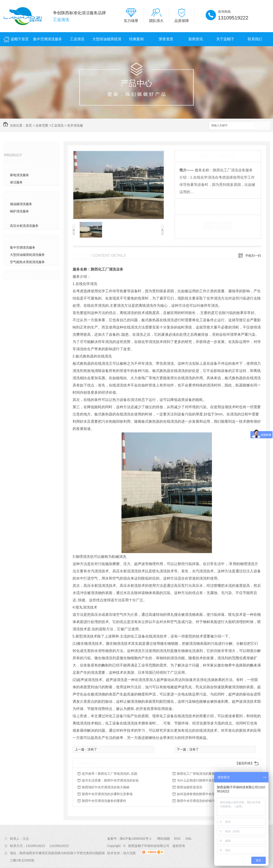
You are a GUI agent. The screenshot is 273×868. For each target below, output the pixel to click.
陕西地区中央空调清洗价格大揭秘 (106, 787)
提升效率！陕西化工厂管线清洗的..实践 (110, 774)
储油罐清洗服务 (21, 204)
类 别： (187, 205)
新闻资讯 (196, 39)
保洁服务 (16, 182)
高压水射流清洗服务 (24, 226)
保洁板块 (18, 166)
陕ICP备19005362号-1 (136, 839)
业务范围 (42, 125)
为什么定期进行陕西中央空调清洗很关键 (205, 780)
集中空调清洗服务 (47, 39)
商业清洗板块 (22, 239)
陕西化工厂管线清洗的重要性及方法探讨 (205, 774)
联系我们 (255, 39)
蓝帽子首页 (20, 39)
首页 (29, 125)
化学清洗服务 (19, 218)
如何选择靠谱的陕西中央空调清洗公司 (204, 794)
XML (189, 839)
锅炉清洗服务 (19, 211)
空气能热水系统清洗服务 (27, 262)
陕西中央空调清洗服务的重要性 (104, 801)
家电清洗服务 (19, 175)
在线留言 (218, 225)
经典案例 (136, 39)
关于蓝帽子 (225, 39)
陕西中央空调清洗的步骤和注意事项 (107, 794)
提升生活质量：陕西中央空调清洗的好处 (110, 780)
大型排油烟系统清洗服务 (107, 42)
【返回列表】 (245, 763)
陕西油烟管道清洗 (190, 787)
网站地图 (164, 839)
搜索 (262, 126)
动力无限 (129, 853)
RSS (178, 839)
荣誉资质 (166, 39)
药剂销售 (18, 275)
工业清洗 (77, 39)
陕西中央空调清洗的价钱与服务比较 (202, 801)
